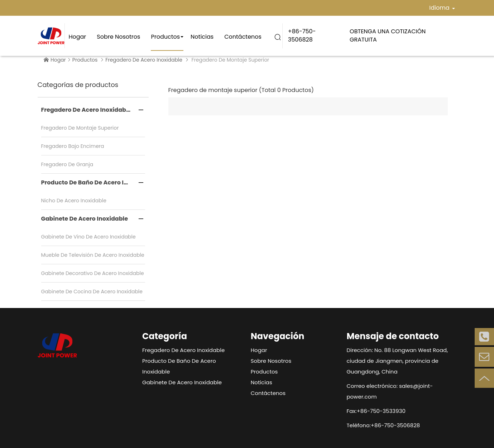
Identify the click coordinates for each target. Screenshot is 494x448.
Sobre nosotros (118, 37)
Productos (165, 37)
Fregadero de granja (67, 164)
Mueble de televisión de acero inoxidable (93, 255)
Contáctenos (243, 37)
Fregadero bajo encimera (73, 146)
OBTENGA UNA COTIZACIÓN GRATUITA (388, 35)
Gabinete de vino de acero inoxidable (88, 237)
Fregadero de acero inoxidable (144, 60)
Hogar (77, 37)
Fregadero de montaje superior (80, 128)
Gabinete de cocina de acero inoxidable (92, 292)
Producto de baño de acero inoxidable (93, 182)
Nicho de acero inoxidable (74, 201)
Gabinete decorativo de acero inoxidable (93, 273)
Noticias (202, 37)
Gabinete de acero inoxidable (85, 219)
